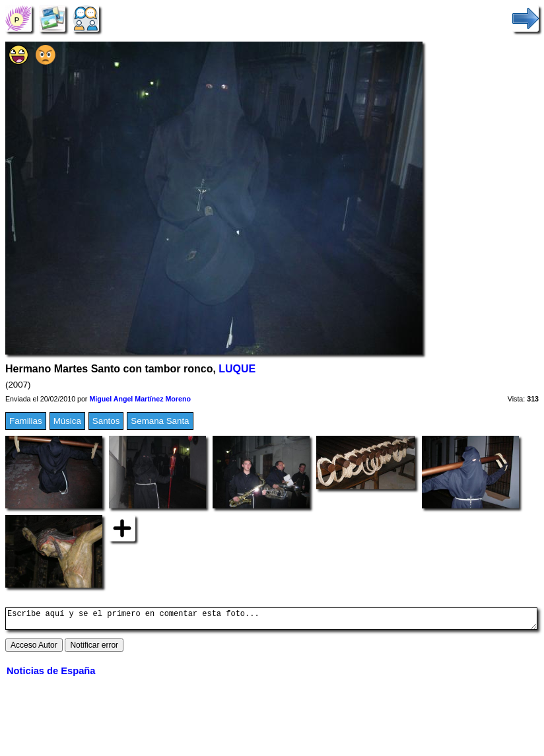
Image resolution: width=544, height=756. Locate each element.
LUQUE (237, 369)
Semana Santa (160, 421)
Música (67, 421)
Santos (106, 421)
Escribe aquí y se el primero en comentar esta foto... (271, 621)
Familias (26, 421)
